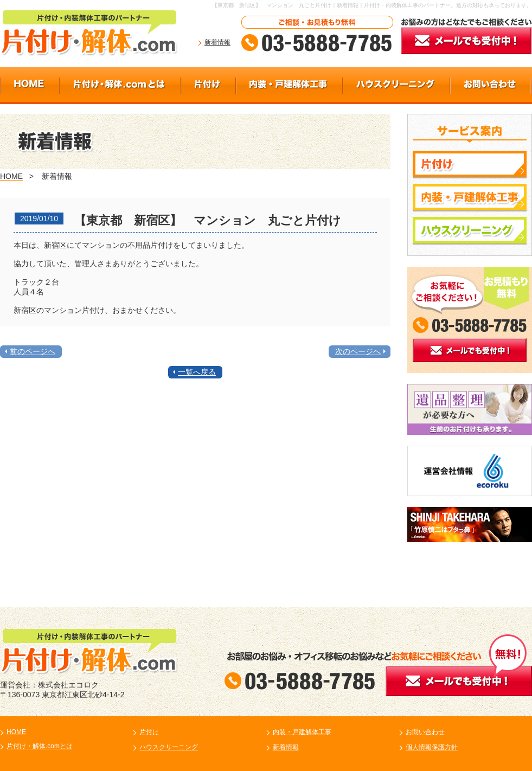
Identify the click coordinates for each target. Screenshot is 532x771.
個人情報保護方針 (432, 747)
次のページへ (358, 351)
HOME (11, 176)
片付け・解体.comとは (40, 746)
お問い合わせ (425, 732)
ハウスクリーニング (169, 747)
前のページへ (33, 351)
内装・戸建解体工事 (302, 732)
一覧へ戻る (197, 372)
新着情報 (217, 42)
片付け (149, 732)
